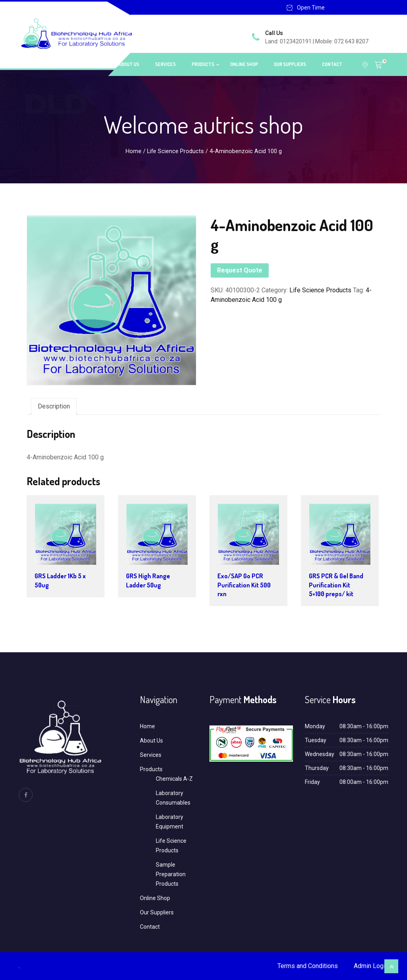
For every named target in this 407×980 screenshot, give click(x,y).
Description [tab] (54, 406)
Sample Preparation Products (171, 874)
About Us (129, 64)
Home (96, 64)
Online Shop (244, 64)
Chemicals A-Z (174, 779)
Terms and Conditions (308, 966)
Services (165, 64)
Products (203, 64)
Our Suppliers (290, 64)
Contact (332, 64)
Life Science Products (175, 151)
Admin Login (371, 966)
